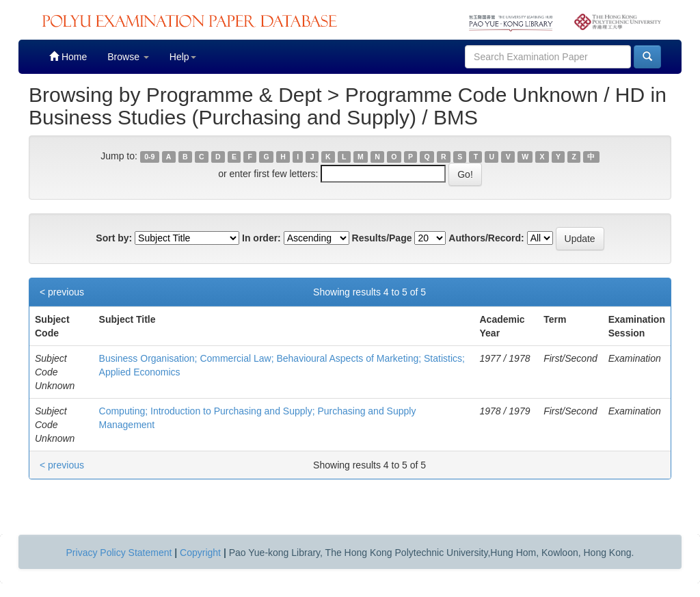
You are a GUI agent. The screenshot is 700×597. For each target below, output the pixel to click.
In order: (261, 238)
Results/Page (382, 238)
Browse (128, 57)
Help (183, 57)
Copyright (200, 553)
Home (68, 56)
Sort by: (114, 238)
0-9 (149, 157)
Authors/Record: (486, 238)
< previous (62, 292)
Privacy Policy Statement (119, 553)
